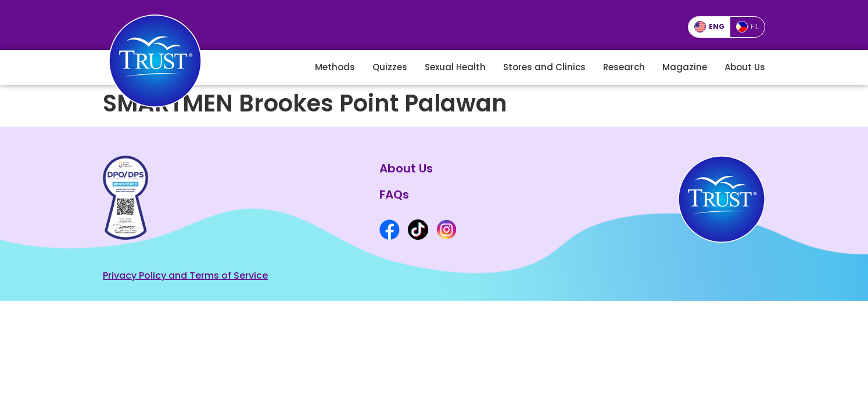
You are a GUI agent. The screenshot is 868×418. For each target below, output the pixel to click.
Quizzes (390, 67)
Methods (335, 67)
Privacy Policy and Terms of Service (185, 275)
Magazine (685, 67)
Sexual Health (455, 67)
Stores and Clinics (544, 67)
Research (624, 67)
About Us (745, 67)
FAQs (394, 194)
